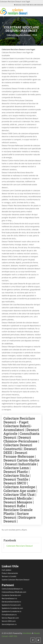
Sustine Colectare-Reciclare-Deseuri (16, 580)
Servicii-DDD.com (9, 621)
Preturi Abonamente (10, 573)
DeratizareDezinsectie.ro (11, 602)
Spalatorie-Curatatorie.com (12, 608)
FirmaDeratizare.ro (9, 615)
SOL (16, 636)
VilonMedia (27, 633)
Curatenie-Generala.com (11, 595)
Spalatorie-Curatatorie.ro (11, 611)
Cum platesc (7, 570)
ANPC (11, 636)
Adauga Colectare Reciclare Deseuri (28, 5)
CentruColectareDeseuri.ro (12, 589)
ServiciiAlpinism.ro (9, 624)
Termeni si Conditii (9, 576)
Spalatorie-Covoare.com (11, 605)
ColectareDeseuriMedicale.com (14, 592)
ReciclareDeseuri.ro (9, 598)
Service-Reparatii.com (10, 618)
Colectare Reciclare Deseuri (19, 35)
